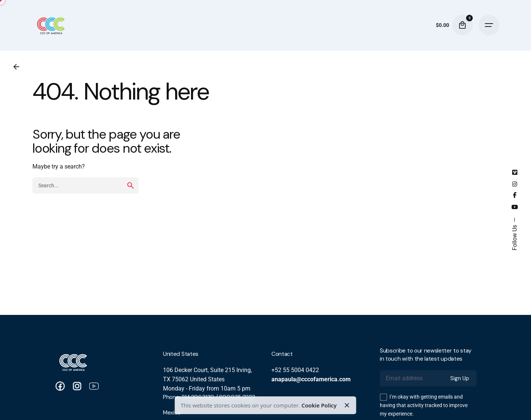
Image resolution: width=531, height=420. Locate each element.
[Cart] (462, 25)
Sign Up (460, 378)
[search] (131, 185)
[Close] (347, 405)
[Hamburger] (489, 25)
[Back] (16, 67)
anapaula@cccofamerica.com (311, 379)
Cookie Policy (319, 405)
